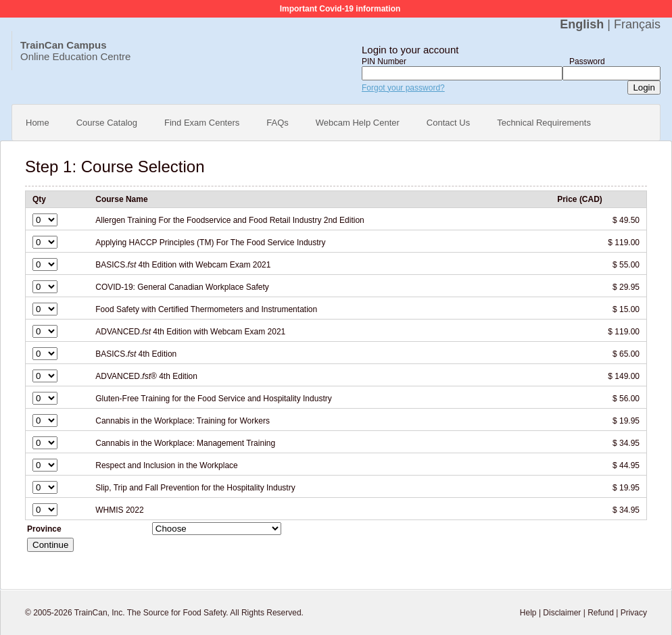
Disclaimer (562, 613)
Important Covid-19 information (340, 9)
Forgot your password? (403, 88)
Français (637, 24)
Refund (601, 613)
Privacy (634, 613)
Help (528, 613)
